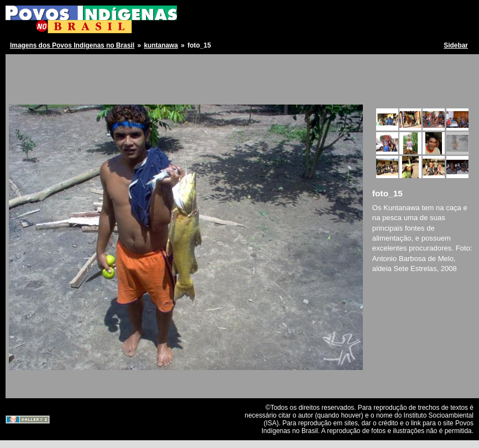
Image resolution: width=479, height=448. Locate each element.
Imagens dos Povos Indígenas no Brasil (72, 45)
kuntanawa (161, 45)
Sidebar (456, 45)
